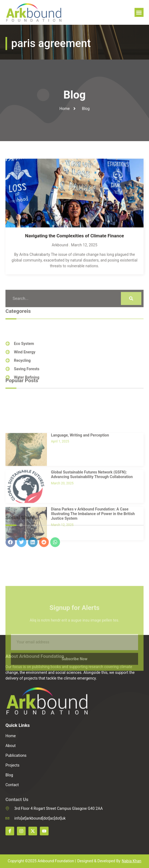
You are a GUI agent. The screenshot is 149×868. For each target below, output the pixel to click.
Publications (16, 755)
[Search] (131, 305)
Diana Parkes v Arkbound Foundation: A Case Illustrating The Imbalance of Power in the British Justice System (93, 556)
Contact (12, 785)
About (11, 746)
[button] (139, 12)
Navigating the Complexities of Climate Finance (75, 243)
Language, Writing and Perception (80, 477)
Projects (12, 765)
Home (11, 736)
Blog (9, 775)
